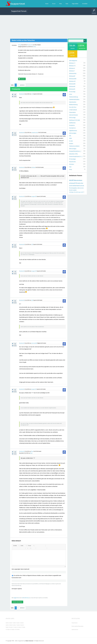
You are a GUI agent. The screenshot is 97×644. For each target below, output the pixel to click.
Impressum (75, 623)
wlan (79, 188)
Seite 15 (9, 629)
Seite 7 (15, 625)
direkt (18, 629)
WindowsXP (72, 76)
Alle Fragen (39, 12)
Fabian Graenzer (29, 641)
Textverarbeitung (74, 97)
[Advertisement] (49, 27)
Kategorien (62, 12)
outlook (75, 186)
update (75, 190)
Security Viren (73, 107)
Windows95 (72, 89)
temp (71, 169)
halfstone (33, 167)
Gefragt (20, 45)
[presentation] (23, 593)
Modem (71, 144)
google (74, 188)
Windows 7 (72, 71)
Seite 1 (11, 623)
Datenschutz (75, 630)
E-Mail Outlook (73, 110)
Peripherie (72, 125)
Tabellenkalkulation (74, 99)
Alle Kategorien (73, 61)
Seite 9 (22, 625)
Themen (57, 12)
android (82, 186)
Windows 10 (72, 66)
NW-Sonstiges (73, 149)
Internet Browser (74, 115)
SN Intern (72, 164)
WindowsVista (73, 73)
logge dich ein (17, 598)
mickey (34, 47)
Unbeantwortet (50, 12)
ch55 (32, 94)
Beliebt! (44, 12)
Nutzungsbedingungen (78, 626)
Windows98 (72, 86)
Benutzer (68, 12)
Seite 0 (7, 623)
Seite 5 (7, 625)
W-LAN (71, 141)
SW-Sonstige (72, 118)
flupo (32, 451)
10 (76, 183)
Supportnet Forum (19, 11)
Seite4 (22, 623)
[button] (16, 546)
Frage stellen (73, 12)
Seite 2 (15, 623)
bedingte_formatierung (75, 192)
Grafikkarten (72, 123)
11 (84, 192)
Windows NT (72, 81)
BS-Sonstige (72, 92)
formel (71, 188)
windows (79, 180)
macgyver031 (34, 196)
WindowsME (72, 84)
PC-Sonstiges (72, 159)
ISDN (70, 138)
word (78, 186)
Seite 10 (8, 627)
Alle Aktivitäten (32, 12)
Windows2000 (73, 79)
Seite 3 (18, 623)
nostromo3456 (34, 343)
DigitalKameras (73, 131)
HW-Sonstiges (73, 133)
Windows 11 (72, 63)
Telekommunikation (74, 146)
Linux (71, 94)
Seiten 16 (14, 629)
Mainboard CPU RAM (75, 120)
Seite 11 (12, 627)
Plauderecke (30, 45)
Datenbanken (73, 102)
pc (77, 188)
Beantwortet (22, 94)
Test (70, 167)
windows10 (72, 183)
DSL (70, 136)
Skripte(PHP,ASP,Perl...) (75, 151)
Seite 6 (11, 625)
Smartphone (72, 128)
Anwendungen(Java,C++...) (76, 156)
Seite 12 (16, 627)
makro (79, 183)
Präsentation (72, 112)
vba (75, 180)
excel (71, 180)
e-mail (82, 192)
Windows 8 (72, 68)
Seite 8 (19, 625)
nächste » (22, 85)
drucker (71, 190)
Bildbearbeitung (73, 105)
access (82, 188)
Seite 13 (20, 627)
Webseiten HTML (73, 154)
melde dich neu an (26, 598)
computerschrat (35, 132)
